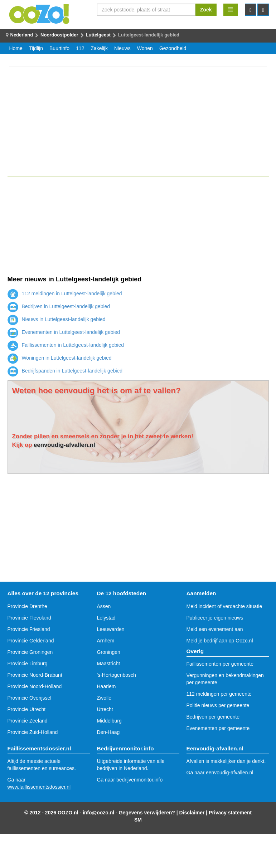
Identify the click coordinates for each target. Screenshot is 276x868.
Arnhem (106, 641)
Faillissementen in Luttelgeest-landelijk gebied (66, 345)
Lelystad (106, 618)
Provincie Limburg (28, 664)
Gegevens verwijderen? (147, 813)
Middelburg (109, 721)
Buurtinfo (59, 48)
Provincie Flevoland (29, 618)
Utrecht (105, 709)
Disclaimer (192, 813)
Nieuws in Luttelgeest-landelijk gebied (57, 319)
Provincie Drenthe (27, 606)
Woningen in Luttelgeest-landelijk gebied (60, 358)
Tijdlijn (36, 48)
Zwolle (104, 698)
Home (16, 48)
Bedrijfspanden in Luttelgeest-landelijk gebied (65, 371)
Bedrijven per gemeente (213, 717)
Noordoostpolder (59, 35)
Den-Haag (108, 732)
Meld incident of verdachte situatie (224, 606)
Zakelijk (99, 48)
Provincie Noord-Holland (35, 686)
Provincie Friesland (29, 629)
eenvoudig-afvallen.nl (64, 445)
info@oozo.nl (98, 813)
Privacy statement (230, 813)
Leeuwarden (111, 629)
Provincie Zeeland (28, 721)
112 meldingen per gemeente (219, 694)
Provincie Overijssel (30, 698)
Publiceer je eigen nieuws (215, 618)
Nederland (22, 35)
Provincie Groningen (30, 652)
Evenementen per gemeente (218, 728)
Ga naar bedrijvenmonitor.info (130, 780)
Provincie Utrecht (27, 709)
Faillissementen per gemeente (220, 664)
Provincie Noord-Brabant (35, 675)
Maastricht (109, 664)
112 (80, 48)
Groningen (109, 652)
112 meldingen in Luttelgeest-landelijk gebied (65, 294)
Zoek (206, 10)
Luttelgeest (98, 35)
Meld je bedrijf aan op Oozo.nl (220, 641)
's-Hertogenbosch (117, 675)
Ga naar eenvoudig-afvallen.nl (220, 773)
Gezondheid (173, 48)
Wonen (145, 48)
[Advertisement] (138, 122)
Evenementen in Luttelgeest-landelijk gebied (64, 332)
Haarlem (106, 686)
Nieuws (122, 48)
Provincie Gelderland (31, 641)
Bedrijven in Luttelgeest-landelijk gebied (59, 306)
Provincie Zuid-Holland (33, 732)
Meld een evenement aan (215, 629)
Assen (104, 606)
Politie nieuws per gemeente (218, 705)
